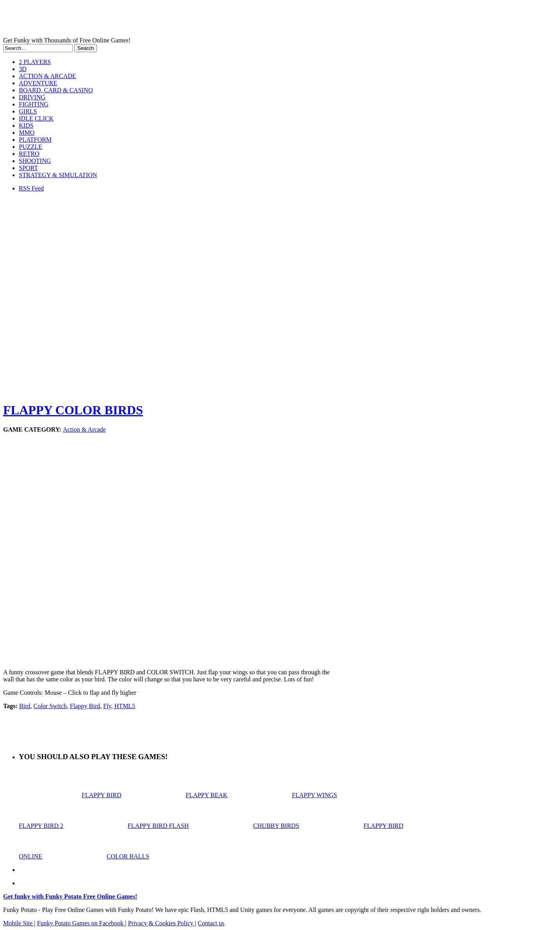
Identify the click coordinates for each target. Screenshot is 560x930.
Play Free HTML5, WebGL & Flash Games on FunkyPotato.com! (137, 20)
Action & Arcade (84, 429)
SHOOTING (35, 161)
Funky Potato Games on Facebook (81, 923)
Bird (25, 706)
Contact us (211, 923)
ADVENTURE (38, 83)
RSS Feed (31, 188)
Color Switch (50, 706)
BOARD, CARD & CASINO (56, 90)
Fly (107, 706)
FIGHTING (34, 104)
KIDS (26, 125)
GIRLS (28, 111)
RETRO (29, 154)
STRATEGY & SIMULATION (58, 175)
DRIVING (32, 97)
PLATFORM (35, 140)
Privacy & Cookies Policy (161, 923)
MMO (27, 133)
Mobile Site (19, 923)
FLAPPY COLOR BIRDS (73, 410)
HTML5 (125, 706)
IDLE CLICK (36, 118)
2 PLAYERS (35, 62)
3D (23, 69)
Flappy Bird (85, 706)
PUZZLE (31, 147)
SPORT (28, 168)
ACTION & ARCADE (47, 76)
